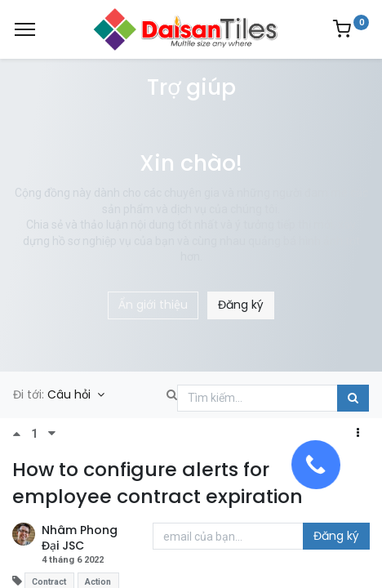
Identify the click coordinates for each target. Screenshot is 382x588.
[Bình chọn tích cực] (22, 434)
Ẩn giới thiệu (153, 305)
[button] (358, 434)
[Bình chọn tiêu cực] (52, 434)
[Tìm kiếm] (353, 399)
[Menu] (25, 29)
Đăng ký (241, 305)
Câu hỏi (71, 394)
